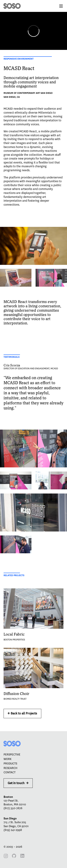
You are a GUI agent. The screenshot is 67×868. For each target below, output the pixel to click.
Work (8, 759)
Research (10, 768)
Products (10, 764)
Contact (10, 772)
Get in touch (18, 783)
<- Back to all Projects (22, 713)
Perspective (12, 755)
